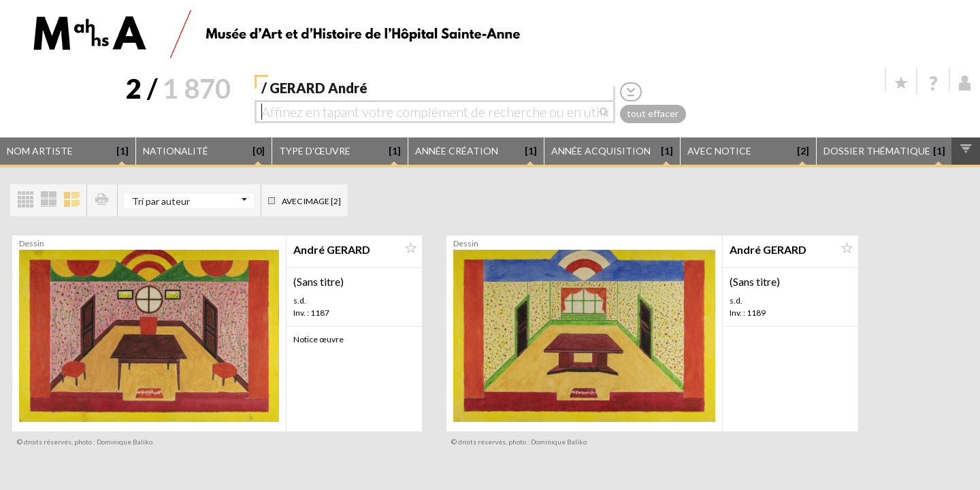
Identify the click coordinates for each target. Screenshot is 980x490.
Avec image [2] (311, 201)
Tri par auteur (161, 201)
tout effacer (653, 113)
